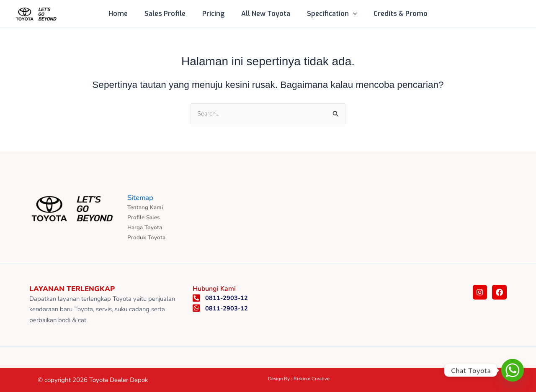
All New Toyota (264, 14)
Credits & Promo (392, 14)
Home (126, 14)
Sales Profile (170, 14)
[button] (348, 14)
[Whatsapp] (513, 370)
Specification (327, 14)
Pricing (215, 14)
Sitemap (142, 196)
